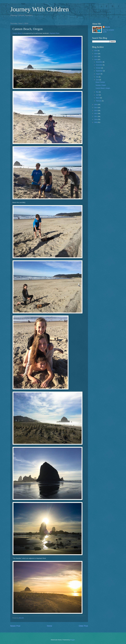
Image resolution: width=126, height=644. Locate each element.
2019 (96, 51)
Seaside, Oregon (101, 85)
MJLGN (107, 27)
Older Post (83, 626)
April (98, 95)
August (98, 74)
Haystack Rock (54, 33)
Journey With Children (40, 9)
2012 (96, 113)
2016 (96, 59)
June (98, 80)
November (99, 65)
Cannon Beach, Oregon (103, 88)
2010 (96, 119)
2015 (96, 105)
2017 (96, 56)
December (99, 62)
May (97, 92)
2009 (96, 122)
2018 (96, 54)
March (98, 98)
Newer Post (15, 626)
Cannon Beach (17, 33)
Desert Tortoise (100, 82)
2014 (96, 108)
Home (49, 626)
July (97, 77)
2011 (96, 116)
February (99, 101)
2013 (96, 111)
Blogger (72, 640)
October (99, 68)
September (100, 71)
